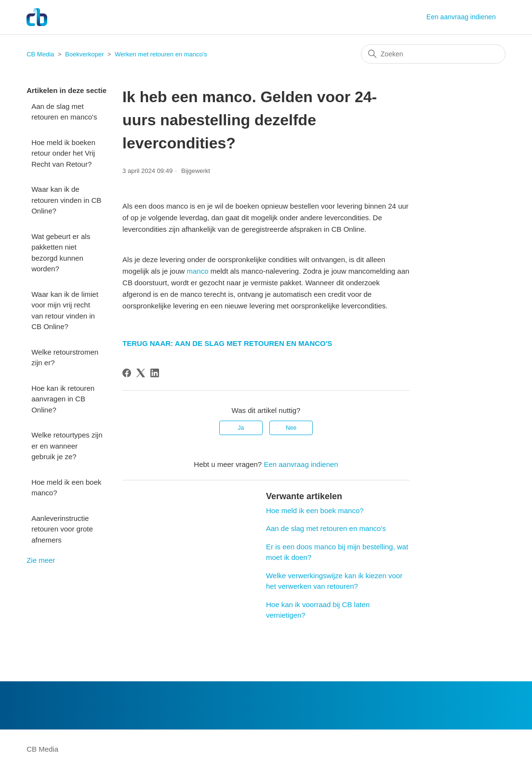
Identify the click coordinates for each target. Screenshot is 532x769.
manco (197, 271)
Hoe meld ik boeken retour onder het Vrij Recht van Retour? (63, 153)
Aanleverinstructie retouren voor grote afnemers (62, 529)
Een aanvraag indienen (461, 17)
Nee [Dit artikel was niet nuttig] (291, 428)
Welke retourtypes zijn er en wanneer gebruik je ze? (67, 446)
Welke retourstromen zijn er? (65, 358)
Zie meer (41, 560)
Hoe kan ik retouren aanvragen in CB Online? (63, 399)
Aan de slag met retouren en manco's (64, 112)
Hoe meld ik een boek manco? (66, 488)
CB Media (40, 54)
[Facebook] (127, 373)
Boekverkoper (84, 54)
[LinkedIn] (155, 373)
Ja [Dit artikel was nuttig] (241, 428)
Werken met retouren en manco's (161, 54)
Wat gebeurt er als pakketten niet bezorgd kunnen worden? (61, 253)
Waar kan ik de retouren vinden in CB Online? (66, 200)
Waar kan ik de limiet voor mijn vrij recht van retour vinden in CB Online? (65, 311)
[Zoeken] (433, 54)
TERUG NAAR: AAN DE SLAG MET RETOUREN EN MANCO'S (227, 343)
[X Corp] (141, 373)
